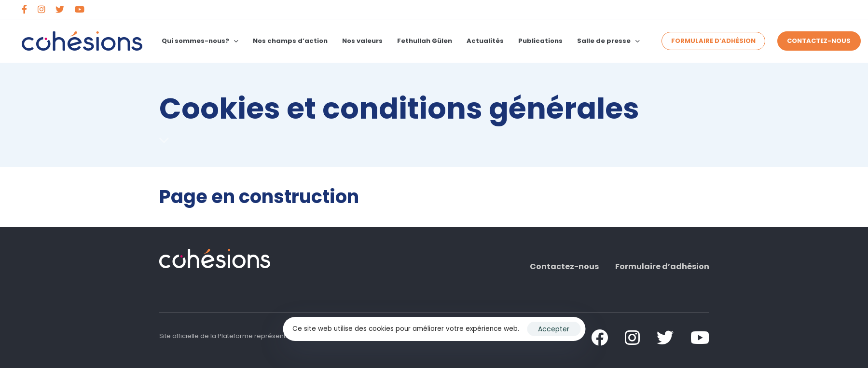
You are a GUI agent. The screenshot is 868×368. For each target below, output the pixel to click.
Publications (540, 41)
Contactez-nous (564, 267)
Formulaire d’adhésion (662, 267)
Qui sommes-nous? (200, 41)
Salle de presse (608, 41)
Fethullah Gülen (425, 41)
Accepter (554, 329)
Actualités (485, 41)
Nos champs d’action (290, 41)
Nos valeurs (362, 41)
